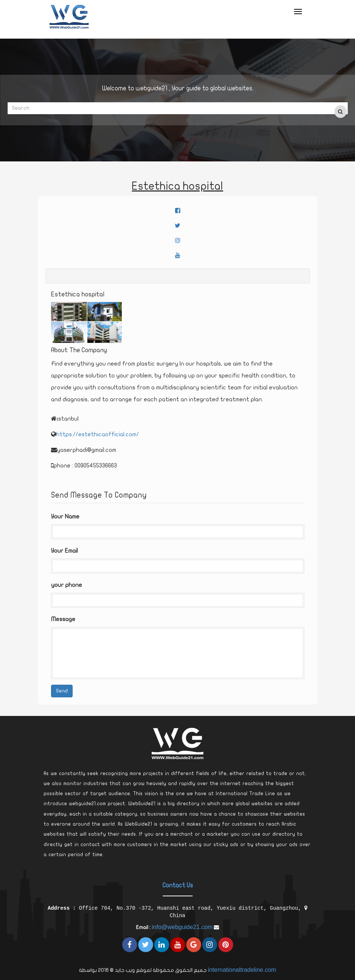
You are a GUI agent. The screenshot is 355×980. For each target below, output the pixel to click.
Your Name (65, 517)
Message (63, 619)
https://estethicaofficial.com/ (98, 434)
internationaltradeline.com (242, 970)
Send (62, 691)
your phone (66, 585)
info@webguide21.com (182, 927)
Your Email (64, 551)
